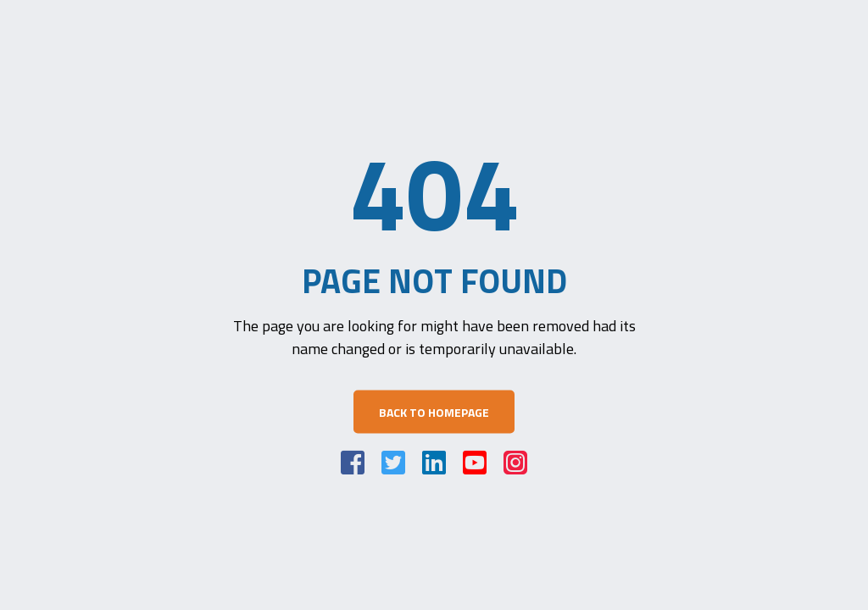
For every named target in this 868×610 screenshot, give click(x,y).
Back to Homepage (434, 412)
